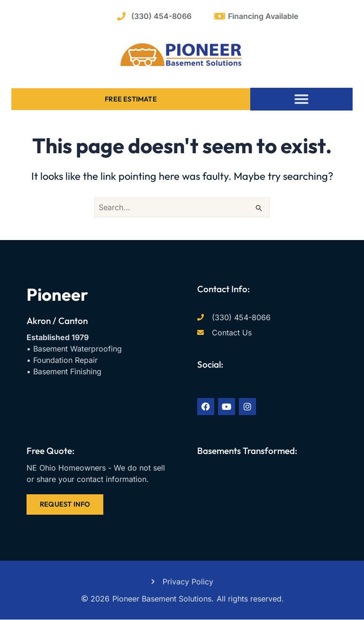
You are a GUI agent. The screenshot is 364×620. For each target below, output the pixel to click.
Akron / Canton (57, 321)
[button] (301, 99)
